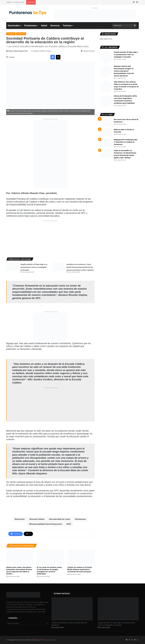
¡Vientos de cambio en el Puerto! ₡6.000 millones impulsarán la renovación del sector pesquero (80, 569)
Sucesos (55, 26)
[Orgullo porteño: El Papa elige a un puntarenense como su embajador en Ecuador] (13, 267)
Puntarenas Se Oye (49, 640)
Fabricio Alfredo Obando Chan (18, 51)
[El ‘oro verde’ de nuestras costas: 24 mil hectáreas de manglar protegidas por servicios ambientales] (50, 557)
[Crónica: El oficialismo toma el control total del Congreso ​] (72, 609)
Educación (11, 34)
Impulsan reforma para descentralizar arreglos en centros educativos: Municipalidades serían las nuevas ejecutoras (124, 71)
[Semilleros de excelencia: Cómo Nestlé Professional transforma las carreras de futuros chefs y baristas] (58, 267)
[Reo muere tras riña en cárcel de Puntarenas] (106, 123)
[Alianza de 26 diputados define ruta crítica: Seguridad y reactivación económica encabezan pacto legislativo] (106, 101)
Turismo (67, 26)
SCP (69, 524)
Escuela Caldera (37, 519)
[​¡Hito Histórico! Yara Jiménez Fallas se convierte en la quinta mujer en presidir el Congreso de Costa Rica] (106, 87)
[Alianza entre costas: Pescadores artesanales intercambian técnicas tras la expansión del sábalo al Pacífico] (20, 557)
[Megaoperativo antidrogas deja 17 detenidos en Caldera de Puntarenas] (106, 143)
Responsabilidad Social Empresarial (46, 524)
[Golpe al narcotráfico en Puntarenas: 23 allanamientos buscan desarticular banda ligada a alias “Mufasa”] (106, 154)
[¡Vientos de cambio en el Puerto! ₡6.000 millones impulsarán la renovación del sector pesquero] (81, 557)
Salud (44, 26)
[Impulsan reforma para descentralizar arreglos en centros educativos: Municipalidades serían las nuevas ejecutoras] (106, 71)
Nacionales (14, 26)
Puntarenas (30, 26)
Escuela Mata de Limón (60, 519)
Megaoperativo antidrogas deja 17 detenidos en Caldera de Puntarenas (126, 142)
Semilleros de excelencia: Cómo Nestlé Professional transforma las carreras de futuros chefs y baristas (80, 267)
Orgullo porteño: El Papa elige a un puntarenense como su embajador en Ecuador (34, 267)
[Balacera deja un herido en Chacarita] (106, 133)
